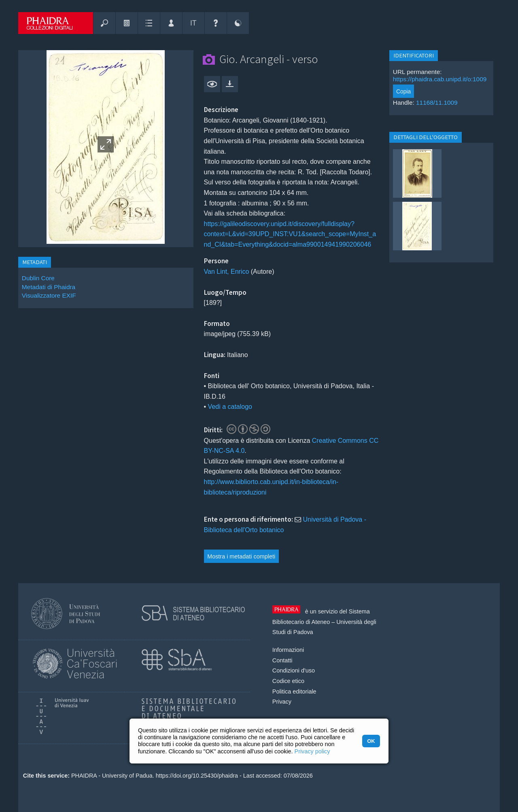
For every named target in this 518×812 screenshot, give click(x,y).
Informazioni (288, 650)
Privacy (282, 702)
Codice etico (288, 681)
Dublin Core (38, 278)
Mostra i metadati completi (241, 556)
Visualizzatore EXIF (49, 295)
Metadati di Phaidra (49, 287)
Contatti (282, 660)
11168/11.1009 (437, 103)
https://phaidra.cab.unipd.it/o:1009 (440, 79)
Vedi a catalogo (230, 407)
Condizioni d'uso (294, 670)
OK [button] (371, 741)
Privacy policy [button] (312, 751)
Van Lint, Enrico (227, 272)
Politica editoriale (294, 691)
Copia (403, 91)
